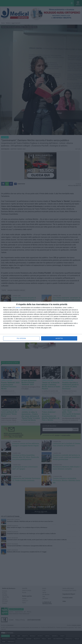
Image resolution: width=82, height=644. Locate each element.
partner (18, 308)
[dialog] (41, 322)
